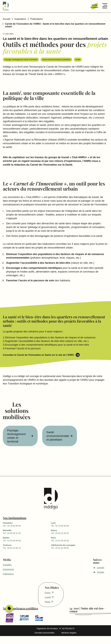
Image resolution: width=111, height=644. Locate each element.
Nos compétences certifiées (20, 608)
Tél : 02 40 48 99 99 (27, 539)
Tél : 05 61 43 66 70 (27, 546)
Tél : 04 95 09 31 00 (27, 532)
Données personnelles (45, 633)
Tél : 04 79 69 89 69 (27, 524)
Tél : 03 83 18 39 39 (75, 532)
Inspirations (20, 19)
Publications (36, 19)
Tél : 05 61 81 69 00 (75, 546)
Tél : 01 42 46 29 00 (75, 539)
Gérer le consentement (9, 608)
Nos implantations (15, 518)
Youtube (99, 572)
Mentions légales (69, 633)
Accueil (7, 19)
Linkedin (99, 568)
